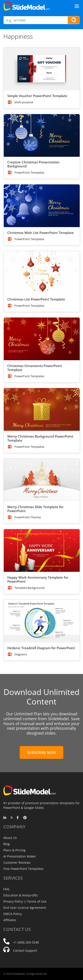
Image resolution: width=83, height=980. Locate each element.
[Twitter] (12, 818)
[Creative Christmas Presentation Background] (42, 135)
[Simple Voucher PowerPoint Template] (42, 69)
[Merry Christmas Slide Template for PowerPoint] (42, 480)
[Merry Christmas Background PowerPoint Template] (42, 409)
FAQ (6, 889)
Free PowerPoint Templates (23, 869)
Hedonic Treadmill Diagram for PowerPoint (41, 648)
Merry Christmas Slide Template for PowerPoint (35, 509)
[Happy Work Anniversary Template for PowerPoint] (42, 550)
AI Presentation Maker (20, 856)
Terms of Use (37, 901)
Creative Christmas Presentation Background (33, 164)
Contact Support (25, 950)
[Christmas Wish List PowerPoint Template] (42, 206)
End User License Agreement (25, 908)
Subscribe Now (41, 752)
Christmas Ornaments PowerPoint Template (35, 368)
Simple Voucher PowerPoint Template (37, 96)
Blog (7, 844)
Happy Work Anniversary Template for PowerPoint (38, 579)
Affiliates (10, 920)
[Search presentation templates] (73, 20)
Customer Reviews (17, 862)
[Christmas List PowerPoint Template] (42, 272)
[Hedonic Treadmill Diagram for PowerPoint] (42, 621)
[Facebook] (18, 818)
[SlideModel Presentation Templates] (27, 6)
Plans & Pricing (14, 850)
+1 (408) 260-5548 (26, 942)
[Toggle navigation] (77, 6)
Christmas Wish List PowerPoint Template (41, 233)
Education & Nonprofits (21, 895)
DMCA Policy (13, 914)
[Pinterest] (25, 818)
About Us (10, 838)
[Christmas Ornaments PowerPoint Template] (42, 339)
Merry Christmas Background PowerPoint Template (40, 438)
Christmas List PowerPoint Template (36, 299)
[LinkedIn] (5, 818)
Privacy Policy (13, 901)
